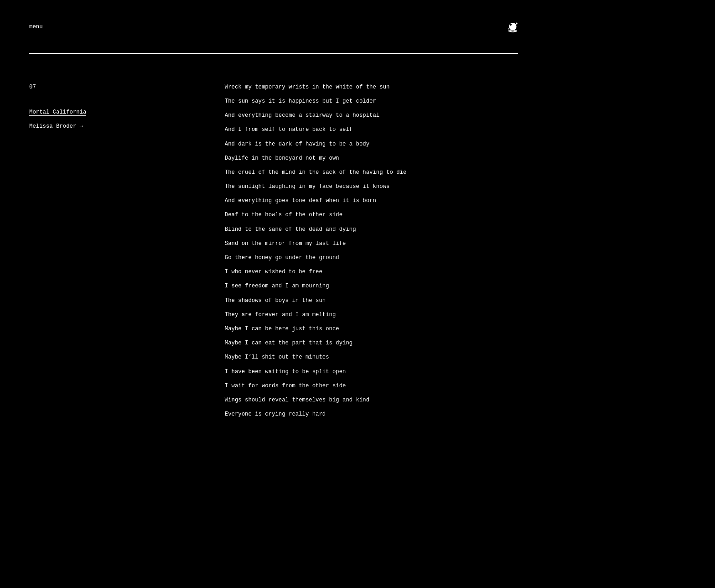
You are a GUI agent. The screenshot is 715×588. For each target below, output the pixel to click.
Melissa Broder (56, 126)
